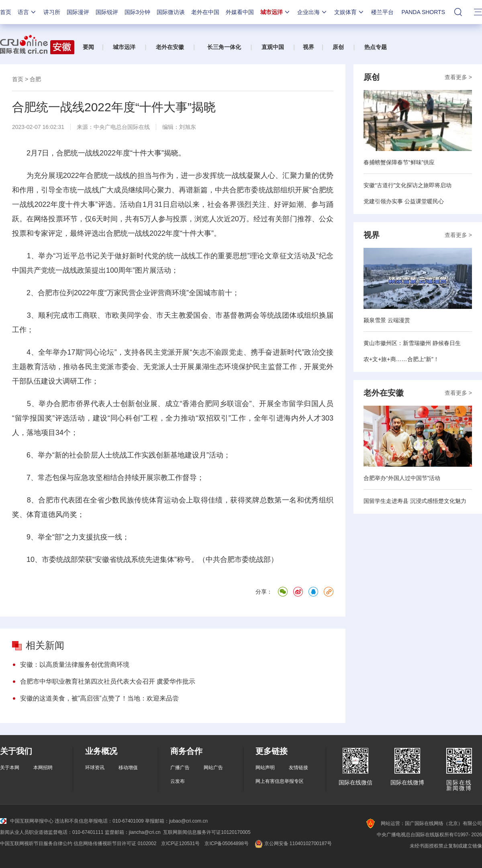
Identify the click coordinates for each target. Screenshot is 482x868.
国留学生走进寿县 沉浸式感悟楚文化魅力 (415, 501)
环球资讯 (95, 768)
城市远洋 (276, 12)
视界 (308, 47)
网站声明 (265, 768)
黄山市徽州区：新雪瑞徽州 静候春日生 (412, 343)
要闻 (88, 47)
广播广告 (180, 768)
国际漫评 (78, 12)
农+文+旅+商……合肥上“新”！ (401, 359)
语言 (27, 12)
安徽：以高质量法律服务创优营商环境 (75, 665)
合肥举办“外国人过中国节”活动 (402, 478)
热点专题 (376, 47)
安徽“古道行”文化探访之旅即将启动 (407, 185)
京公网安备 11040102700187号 (293, 843)
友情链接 (298, 768)
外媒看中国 (240, 12)
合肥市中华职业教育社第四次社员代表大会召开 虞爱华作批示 (108, 681)
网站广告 (213, 768)
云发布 (178, 781)
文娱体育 (349, 12)
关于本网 (10, 768)
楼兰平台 (382, 12)
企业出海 (312, 12)
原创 (338, 47)
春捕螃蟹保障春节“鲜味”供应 (399, 162)
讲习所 (52, 12)
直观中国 (273, 47)
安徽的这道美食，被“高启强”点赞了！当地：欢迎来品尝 (99, 698)
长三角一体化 (224, 47)
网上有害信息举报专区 (280, 781)
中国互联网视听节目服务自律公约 (36, 843)
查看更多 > (458, 77)
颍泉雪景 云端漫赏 (387, 320)
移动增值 (128, 768)
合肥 (35, 79)
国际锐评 (107, 12)
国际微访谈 (171, 12)
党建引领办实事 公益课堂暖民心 (404, 201)
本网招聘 (43, 768)
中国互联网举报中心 (27, 821)
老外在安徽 (170, 47)
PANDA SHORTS (423, 12)
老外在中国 (205, 12)
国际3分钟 (137, 12)
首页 (6, 12)
